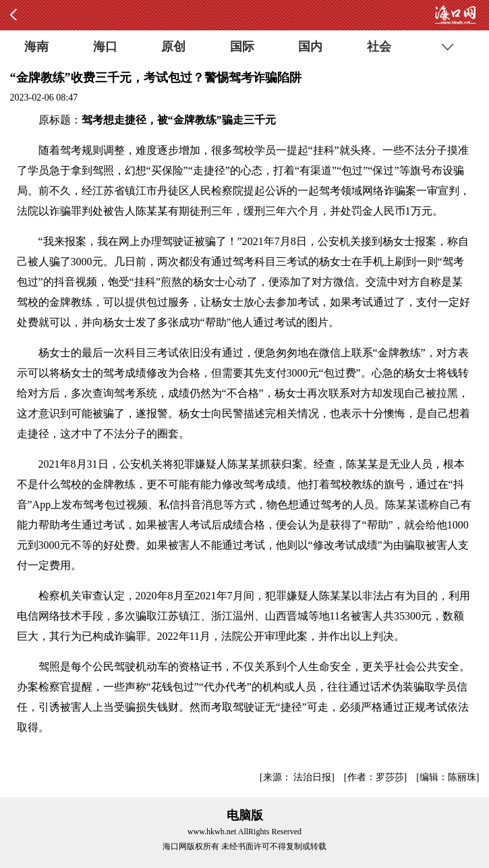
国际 (242, 47)
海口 (105, 47)
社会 (379, 47)
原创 (173, 47)
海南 (36, 47)
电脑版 (245, 815)
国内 (310, 47)
